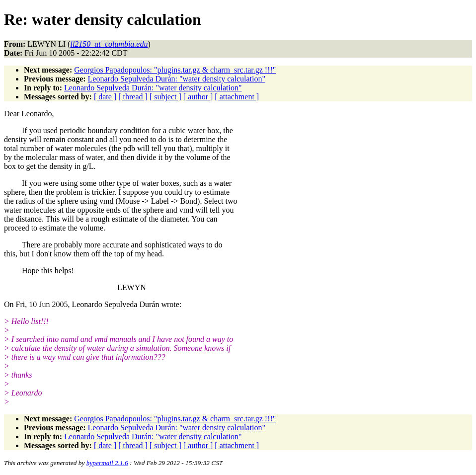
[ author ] (198, 97)
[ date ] (105, 97)
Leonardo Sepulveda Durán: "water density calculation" (177, 79)
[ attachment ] (237, 97)
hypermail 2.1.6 (107, 463)
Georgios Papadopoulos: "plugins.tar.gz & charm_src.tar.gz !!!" (175, 70)
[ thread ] (133, 97)
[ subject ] (165, 97)
